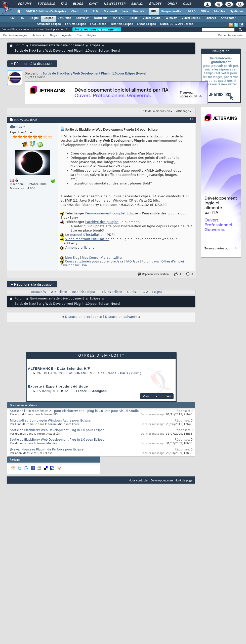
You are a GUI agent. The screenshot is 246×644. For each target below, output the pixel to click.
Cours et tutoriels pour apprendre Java (94, 262)
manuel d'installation (87, 235)
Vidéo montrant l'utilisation (87, 239)
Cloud (75, 12)
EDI (154, 12)
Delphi (34, 18)
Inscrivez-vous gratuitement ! (97, 29)
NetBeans (101, 18)
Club (187, 4)
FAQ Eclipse (98, 24)
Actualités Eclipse (49, 24)
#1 (191, 119)
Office (205, 12)
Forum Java (150, 262)
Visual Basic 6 (191, 18)
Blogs (78, 4)
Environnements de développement (57, 46)
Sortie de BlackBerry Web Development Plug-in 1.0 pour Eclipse (57, 430)
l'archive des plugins (102, 222)
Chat (93, 4)
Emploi (137, 4)
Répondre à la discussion (32, 64)
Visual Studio (152, 18)
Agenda (67, 35)
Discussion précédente (83, 317)
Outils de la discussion (155, 111)
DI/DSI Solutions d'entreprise (46, 12)
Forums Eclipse (75, 24)
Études (155, 4)
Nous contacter (139, 480)
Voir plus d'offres (157, 396)
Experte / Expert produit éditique (58, 386)
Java (125, 12)
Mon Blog (72, 258)
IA (86, 12)
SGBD (192, 12)
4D (22, 18)
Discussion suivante (121, 317)
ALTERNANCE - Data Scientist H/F (59, 369)
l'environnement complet (105, 214)
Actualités (38, 292)
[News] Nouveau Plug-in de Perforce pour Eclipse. (47, 450)
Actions (37, 35)
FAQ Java (132, 262)
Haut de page (184, 480)
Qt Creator (228, 18)
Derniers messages (15, 35)
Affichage (183, 111)
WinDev (171, 18)
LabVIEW (83, 18)
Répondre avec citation (153, 274)
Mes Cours (90, 258)
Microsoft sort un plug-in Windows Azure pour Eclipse (50, 421)
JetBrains (65, 18)
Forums (25, 4)
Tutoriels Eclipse (122, 24)
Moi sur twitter (111, 258)
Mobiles (220, 12)
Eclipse (48, 18)
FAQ (64, 4)
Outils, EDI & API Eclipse (177, 24)
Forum (19, 46)
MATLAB (118, 18)
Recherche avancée (230, 35)
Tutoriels (46, 4)
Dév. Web (139, 12)
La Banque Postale (55, 391)
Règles (92, 35)
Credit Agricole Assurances (65, 373)
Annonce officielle (80, 248)
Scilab (134, 18)
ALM (95, 12)
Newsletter (114, 4)
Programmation (172, 12)
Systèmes (237, 12)
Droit (172, 4)
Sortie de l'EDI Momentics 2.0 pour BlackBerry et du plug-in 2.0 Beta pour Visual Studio (74, 411)
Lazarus (211, 18)
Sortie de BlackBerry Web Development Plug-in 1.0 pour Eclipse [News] (94, 73)
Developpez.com (162, 480)
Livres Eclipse (147, 24)
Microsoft (110, 12)
